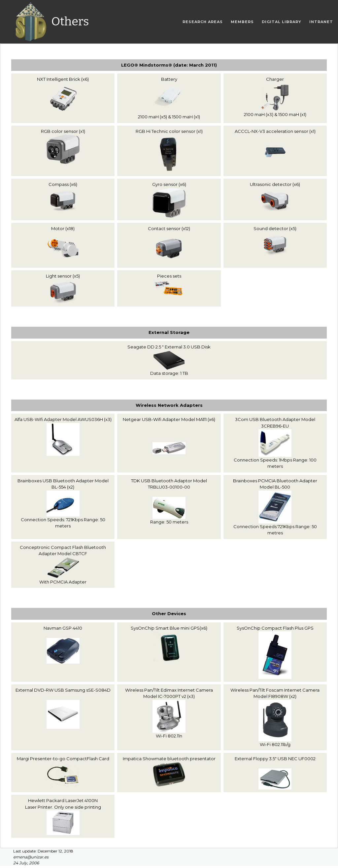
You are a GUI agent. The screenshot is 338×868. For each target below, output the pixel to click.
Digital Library (282, 22)
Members (242, 22)
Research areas (203, 22)
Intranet (321, 22)
